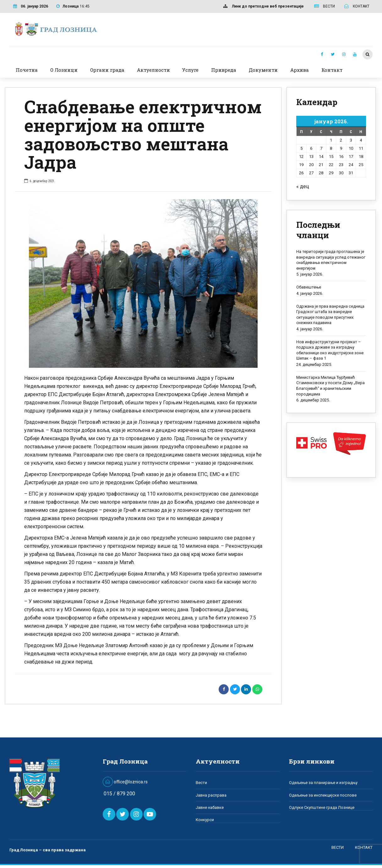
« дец (303, 186)
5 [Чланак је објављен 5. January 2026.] (301, 148)
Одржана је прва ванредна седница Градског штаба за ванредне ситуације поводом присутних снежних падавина (330, 315)
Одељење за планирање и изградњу (323, 783)
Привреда (224, 70)
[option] (143, 283)
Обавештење (309, 287)
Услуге (190, 70)
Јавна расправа (211, 795)
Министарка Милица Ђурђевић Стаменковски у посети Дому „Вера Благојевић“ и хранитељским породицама (330, 386)
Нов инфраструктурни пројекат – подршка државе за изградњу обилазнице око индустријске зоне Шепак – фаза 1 (330, 350)
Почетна (27, 70)
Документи (263, 70)
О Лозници (64, 70)
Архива (300, 70)
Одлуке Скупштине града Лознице (322, 807)
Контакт (332, 70)
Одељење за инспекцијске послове (323, 795)
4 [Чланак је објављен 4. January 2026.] (361, 140)
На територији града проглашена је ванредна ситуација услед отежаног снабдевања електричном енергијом (331, 260)
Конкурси (205, 820)
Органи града (107, 70)
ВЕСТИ (338, 847)
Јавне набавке (210, 807)
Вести (201, 783)
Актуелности (153, 70)
